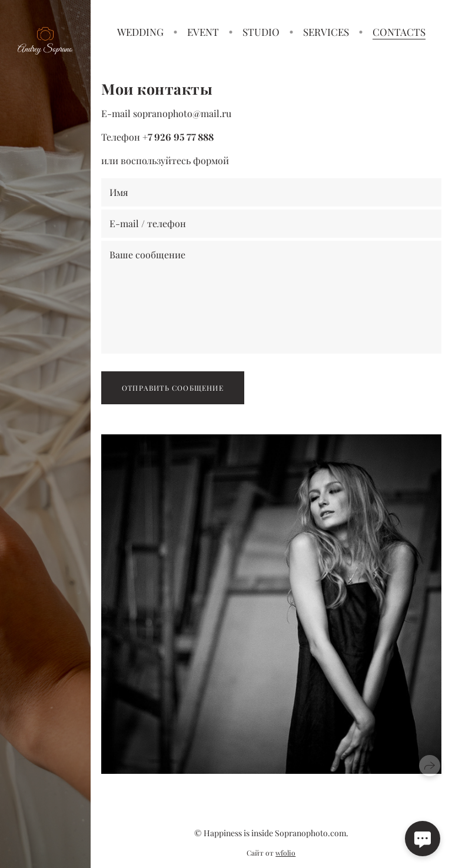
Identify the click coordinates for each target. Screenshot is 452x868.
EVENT (203, 32)
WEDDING (140, 32)
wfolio (285, 853)
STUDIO (261, 32)
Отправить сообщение (173, 388)
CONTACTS (399, 32)
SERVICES (326, 32)
